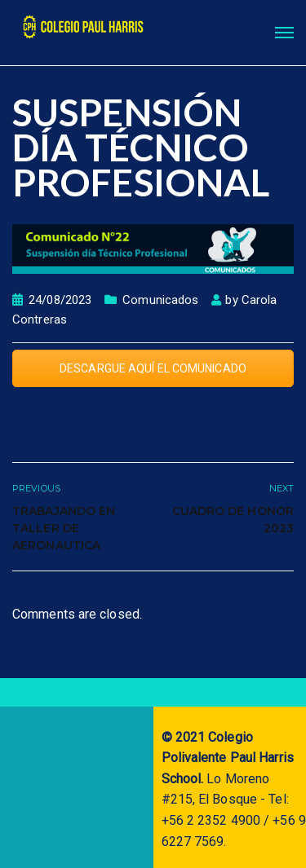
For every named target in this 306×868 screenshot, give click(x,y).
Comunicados (160, 300)
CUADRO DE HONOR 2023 (233, 520)
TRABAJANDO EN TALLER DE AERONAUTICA (64, 528)
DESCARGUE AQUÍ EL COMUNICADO (153, 368)
